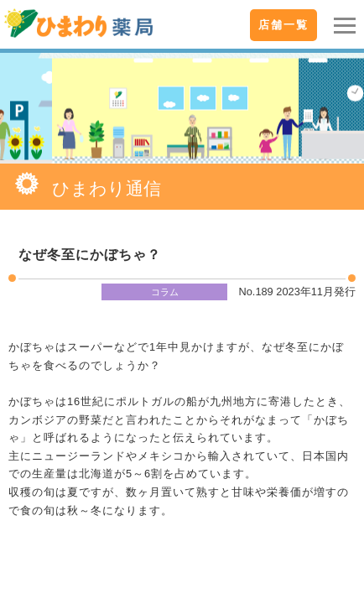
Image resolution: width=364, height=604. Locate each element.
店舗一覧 (283, 25)
